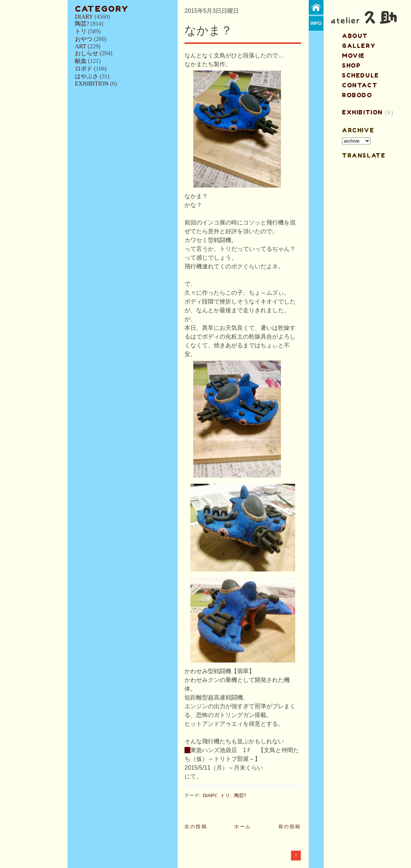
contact (360, 85)
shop (351, 65)
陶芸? (82, 24)
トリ (81, 31)
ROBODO (357, 95)
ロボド (84, 69)
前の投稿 (290, 827)
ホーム (243, 827)
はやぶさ (87, 76)
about (355, 36)
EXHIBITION (92, 84)
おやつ (84, 39)
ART (81, 46)
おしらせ (87, 53)
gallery (359, 46)
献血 (81, 61)
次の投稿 (196, 827)
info (316, 23)
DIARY (84, 17)
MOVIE (353, 56)
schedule (361, 75)
